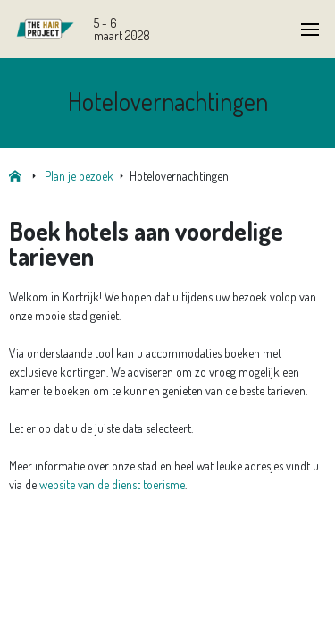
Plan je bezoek (79, 176)
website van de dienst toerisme (112, 484)
